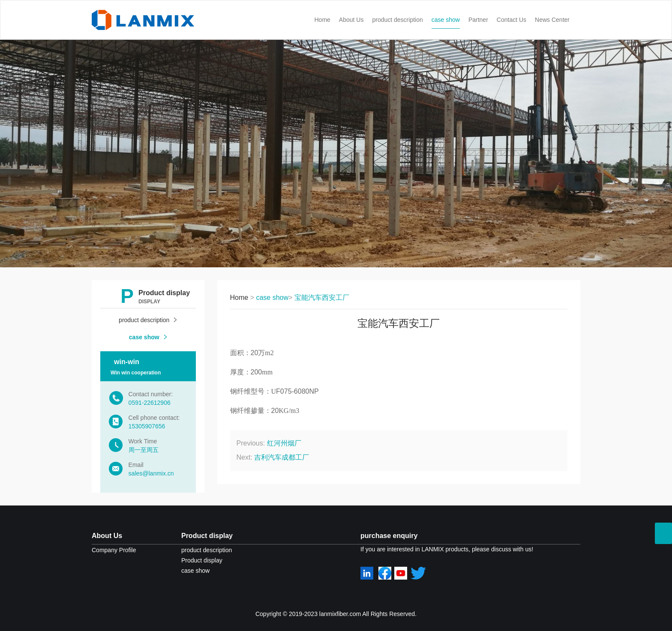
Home (322, 20)
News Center (552, 20)
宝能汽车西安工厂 (322, 298)
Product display (207, 536)
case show (446, 20)
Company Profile (114, 550)
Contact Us (511, 20)
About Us (351, 20)
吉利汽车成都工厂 (282, 457)
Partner (478, 20)
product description (397, 20)
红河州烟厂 (284, 443)
